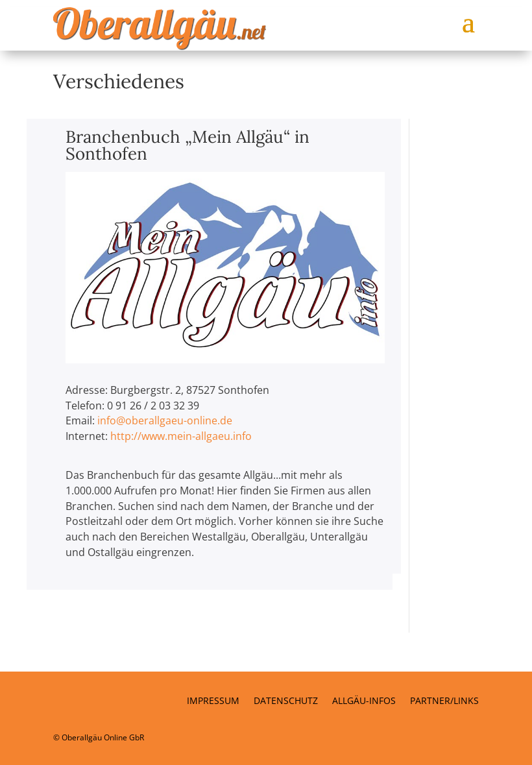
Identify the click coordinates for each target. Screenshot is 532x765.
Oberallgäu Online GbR (103, 737)
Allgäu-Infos (364, 701)
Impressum (213, 701)
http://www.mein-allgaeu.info (181, 436)
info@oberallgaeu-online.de (165, 420)
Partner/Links (444, 701)
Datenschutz (286, 701)
